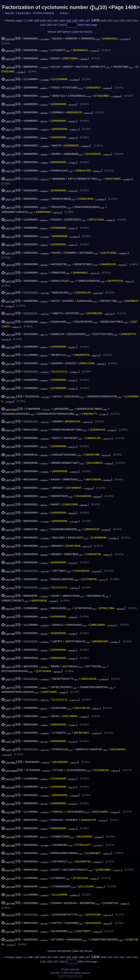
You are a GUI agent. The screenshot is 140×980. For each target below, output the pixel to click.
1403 (62, 21)
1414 (135, 21)
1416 (49, 25)
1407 (87, 21)
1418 (62, 25)
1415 (43, 25)
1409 (103, 21)
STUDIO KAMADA (43, 13)
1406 (81, 21)
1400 (43, 21)
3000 (80, 25)
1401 (49, 21)
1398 (30, 21)
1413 (129, 21)
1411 (116, 21)
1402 (56, 21)
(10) (11, 38)
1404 (68, 21)
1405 (75, 21)
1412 (122, 21)
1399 (36, 21)
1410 (109, 21)
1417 (56, 25)
